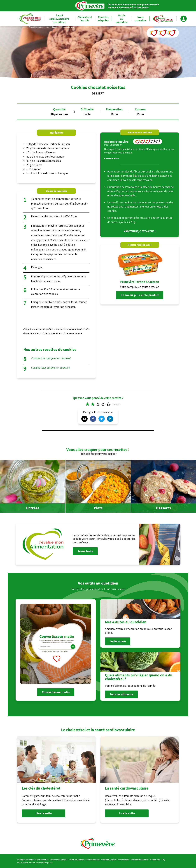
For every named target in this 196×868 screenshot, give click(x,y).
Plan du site (155, 860)
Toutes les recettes (36, 27)
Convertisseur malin (56, 692)
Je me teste (85, 551)
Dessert (47, 27)
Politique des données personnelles (33, 860)
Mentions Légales (109, 860)
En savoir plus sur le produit (140, 295)
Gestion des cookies (59, 860)
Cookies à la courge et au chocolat (51, 358)
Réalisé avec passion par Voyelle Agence (35, 863)
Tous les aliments (121, 694)
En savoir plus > (112, 158)
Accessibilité (124, 860)
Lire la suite (44, 813)
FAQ (163, 860)
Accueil (25, 27)
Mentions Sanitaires (139, 860)
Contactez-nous (93, 860)
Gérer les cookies (77, 860)
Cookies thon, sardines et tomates (50, 368)
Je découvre (118, 641)
